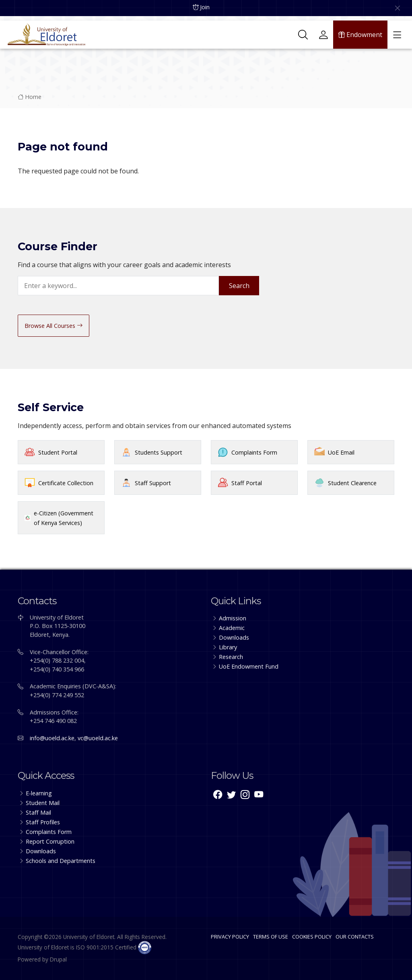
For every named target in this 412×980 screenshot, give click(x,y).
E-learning (39, 793)
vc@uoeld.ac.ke (98, 738)
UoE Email (341, 452)
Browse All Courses (54, 326)
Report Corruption (50, 841)
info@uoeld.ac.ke (52, 738)
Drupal (58, 959)
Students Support (159, 452)
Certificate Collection (66, 483)
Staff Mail (38, 812)
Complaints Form (254, 452)
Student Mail (43, 803)
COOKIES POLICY (312, 937)
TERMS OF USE (271, 937)
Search (239, 286)
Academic (232, 628)
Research (231, 657)
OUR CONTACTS (355, 937)
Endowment (360, 30)
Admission (233, 618)
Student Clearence (352, 483)
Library (228, 647)
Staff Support (153, 483)
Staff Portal (247, 483)
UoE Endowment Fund (249, 666)
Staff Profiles (43, 822)
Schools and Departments (61, 861)
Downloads (234, 637)
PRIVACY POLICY (230, 937)
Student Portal (58, 452)
